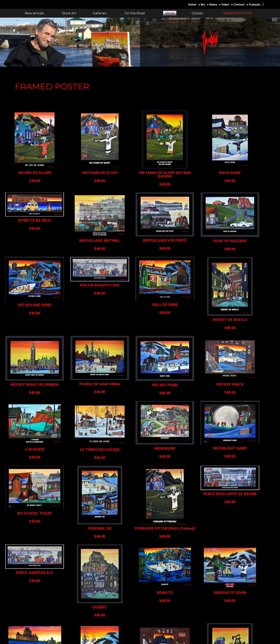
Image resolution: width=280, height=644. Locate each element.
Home (192, 5)
